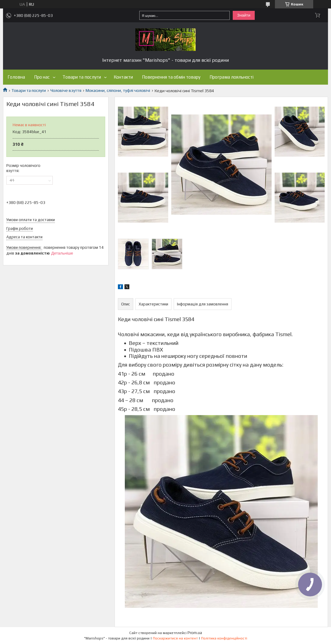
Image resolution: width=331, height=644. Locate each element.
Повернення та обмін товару (171, 77)
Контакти (123, 77)
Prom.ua (195, 633)
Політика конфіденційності (224, 638)
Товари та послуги (82, 77)
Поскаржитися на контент (175, 638)
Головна (16, 77)
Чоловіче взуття (66, 90)
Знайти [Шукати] (244, 15)
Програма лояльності (232, 77)
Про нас (42, 77)
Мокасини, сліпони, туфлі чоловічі (118, 90)
